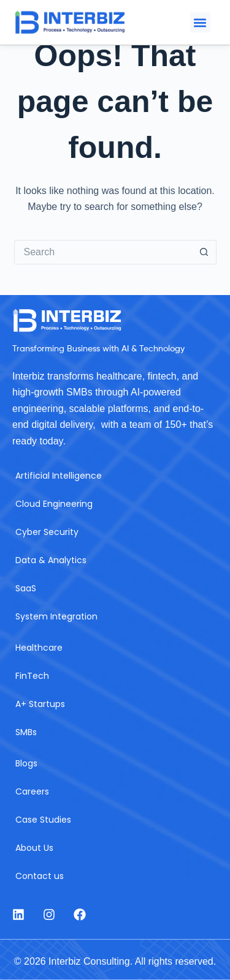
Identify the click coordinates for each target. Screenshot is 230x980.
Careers (32, 791)
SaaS (26, 588)
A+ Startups (40, 704)
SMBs (26, 732)
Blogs (26, 763)
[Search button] (204, 252)
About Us (34, 848)
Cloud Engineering (54, 504)
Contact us (40, 876)
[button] (200, 22)
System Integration (56, 616)
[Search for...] (103, 252)
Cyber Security (47, 532)
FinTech (32, 676)
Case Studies (43, 820)
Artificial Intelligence (59, 476)
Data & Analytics (51, 560)
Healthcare (39, 648)
